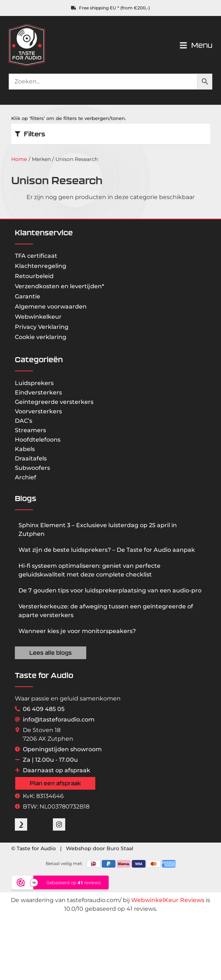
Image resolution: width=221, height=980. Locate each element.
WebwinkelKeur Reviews (168, 900)
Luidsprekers (34, 383)
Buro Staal (120, 848)
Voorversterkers (38, 411)
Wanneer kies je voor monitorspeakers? (77, 631)
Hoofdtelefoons (38, 440)
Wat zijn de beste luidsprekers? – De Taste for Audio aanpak (107, 550)
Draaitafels (31, 458)
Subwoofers (32, 468)
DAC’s (24, 421)
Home (19, 159)
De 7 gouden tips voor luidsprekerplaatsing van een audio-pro (110, 590)
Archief (26, 477)
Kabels (25, 449)
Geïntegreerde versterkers (54, 402)
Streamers (30, 430)
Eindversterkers (38, 392)
